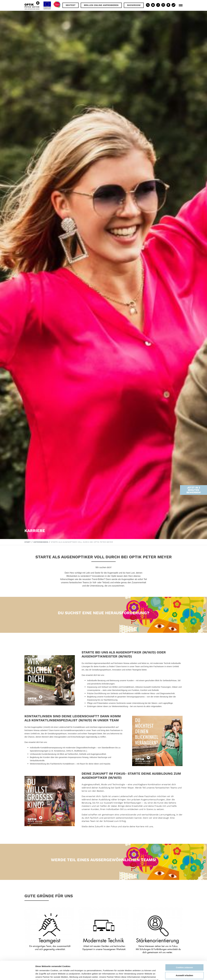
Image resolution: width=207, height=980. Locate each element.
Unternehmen (41, 542)
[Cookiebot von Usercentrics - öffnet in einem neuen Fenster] (17, 975)
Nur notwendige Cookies (184, 966)
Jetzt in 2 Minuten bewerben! (194, 457)
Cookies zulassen (184, 950)
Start (27, 542)
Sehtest (71, 5)
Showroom (134, 5)
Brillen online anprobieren (101, 5)
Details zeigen (144, 975)
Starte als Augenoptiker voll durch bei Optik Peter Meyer (82, 542)
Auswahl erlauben (184, 958)
